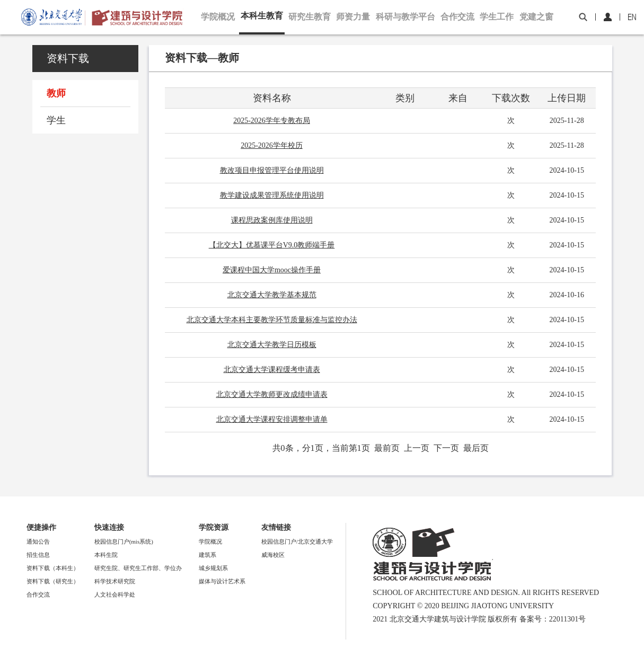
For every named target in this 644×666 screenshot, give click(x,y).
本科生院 (106, 555)
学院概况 (218, 17)
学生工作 (497, 17)
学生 (56, 120)
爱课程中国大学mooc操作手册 (272, 270)
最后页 (476, 448)
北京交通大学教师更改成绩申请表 (272, 394)
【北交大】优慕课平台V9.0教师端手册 (272, 245)
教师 (56, 93)
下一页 (446, 448)
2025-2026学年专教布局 (272, 121)
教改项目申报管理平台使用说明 (272, 170)
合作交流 (457, 17)
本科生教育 (262, 16)
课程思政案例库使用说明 (272, 220)
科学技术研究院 (115, 581)
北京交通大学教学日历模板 (272, 345)
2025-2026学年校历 (272, 145)
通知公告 (38, 541)
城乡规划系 (213, 568)
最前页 (387, 448)
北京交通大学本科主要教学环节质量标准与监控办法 (272, 320)
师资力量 (353, 17)
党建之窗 (536, 17)
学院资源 (214, 527)
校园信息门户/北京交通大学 (297, 541)
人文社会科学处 (115, 594)
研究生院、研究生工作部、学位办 (138, 568)
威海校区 (273, 555)
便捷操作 (41, 527)
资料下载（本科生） (53, 568)
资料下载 (68, 58)
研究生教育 (310, 17)
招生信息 (38, 555)
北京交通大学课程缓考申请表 (272, 370)
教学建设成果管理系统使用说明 (272, 195)
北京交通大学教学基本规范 (272, 295)
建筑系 (208, 555)
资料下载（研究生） (53, 581)
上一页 (417, 448)
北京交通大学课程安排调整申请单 (272, 419)
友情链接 (276, 527)
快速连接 (109, 527)
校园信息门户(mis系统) (124, 541)
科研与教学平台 (405, 17)
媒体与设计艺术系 (222, 581)
